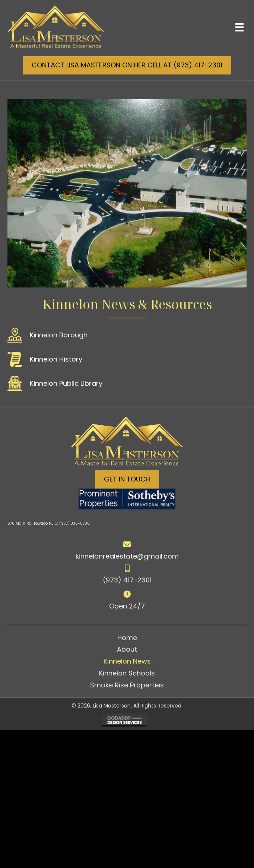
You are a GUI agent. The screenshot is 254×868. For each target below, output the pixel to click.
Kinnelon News (127, 661)
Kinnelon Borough (59, 335)
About (127, 649)
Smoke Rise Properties (127, 685)
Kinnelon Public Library (66, 383)
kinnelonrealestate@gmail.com (127, 556)
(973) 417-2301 (127, 580)
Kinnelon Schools (127, 673)
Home (127, 638)
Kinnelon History (56, 359)
